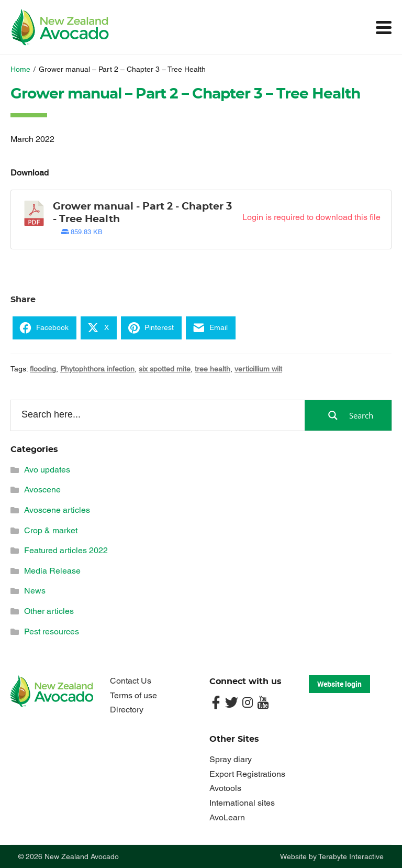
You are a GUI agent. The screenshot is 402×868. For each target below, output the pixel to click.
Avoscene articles (57, 510)
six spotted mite (165, 369)
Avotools (225, 788)
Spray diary (231, 759)
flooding (43, 369)
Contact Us (131, 681)
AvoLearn (227, 817)
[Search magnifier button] (348, 415)
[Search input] (157, 415)
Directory (127, 710)
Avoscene (42, 490)
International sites (242, 803)
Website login (339, 684)
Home (20, 69)
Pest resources (52, 631)
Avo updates (47, 470)
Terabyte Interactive (351, 856)
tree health (213, 369)
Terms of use (133, 695)
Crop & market (51, 530)
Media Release (52, 571)
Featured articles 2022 (66, 550)
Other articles (49, 611)
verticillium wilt (258, 369)
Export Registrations (247, 774)
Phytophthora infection (97, 369)
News (35, 591)
